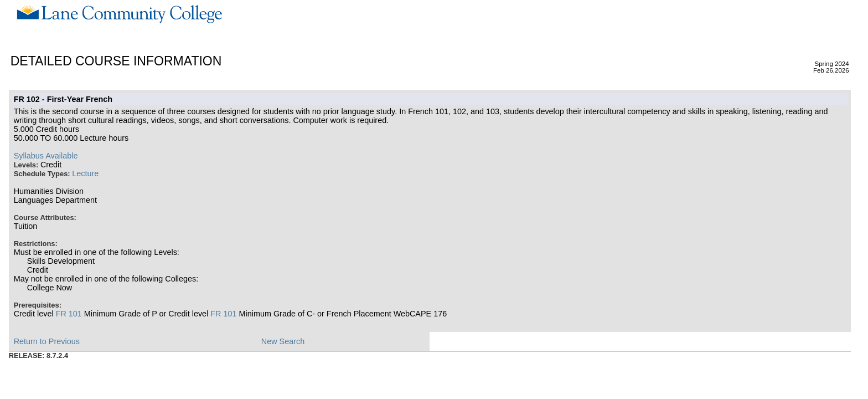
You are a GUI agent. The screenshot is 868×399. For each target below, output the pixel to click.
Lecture (85, 173)
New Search (283, 341)
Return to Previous (47, 341)
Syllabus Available (46, 156)
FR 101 (69, 314)
